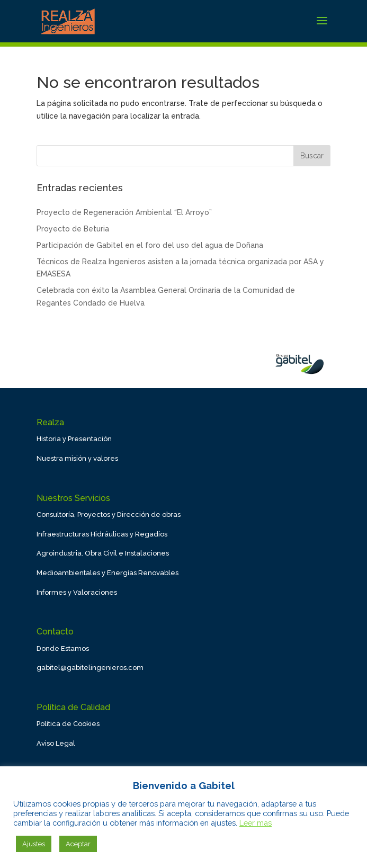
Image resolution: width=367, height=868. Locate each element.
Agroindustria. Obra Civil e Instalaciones (103, 553)
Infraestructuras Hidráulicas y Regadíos (102, 534)
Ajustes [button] (34, 844)
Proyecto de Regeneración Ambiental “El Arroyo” (124, 212)
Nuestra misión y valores (77, 458)
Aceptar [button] (78, 844)
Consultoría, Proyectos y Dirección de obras (109, 514)
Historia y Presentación (74, 439)
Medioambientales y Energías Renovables (108, 573)
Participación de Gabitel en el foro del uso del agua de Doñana (150, 245)
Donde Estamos (63, 648)
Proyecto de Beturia (73, 229)
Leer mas (256, 823)
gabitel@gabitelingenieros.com (90, 668)
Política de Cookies (68, 724)
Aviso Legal (56, 743)
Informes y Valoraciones (77, 592)
